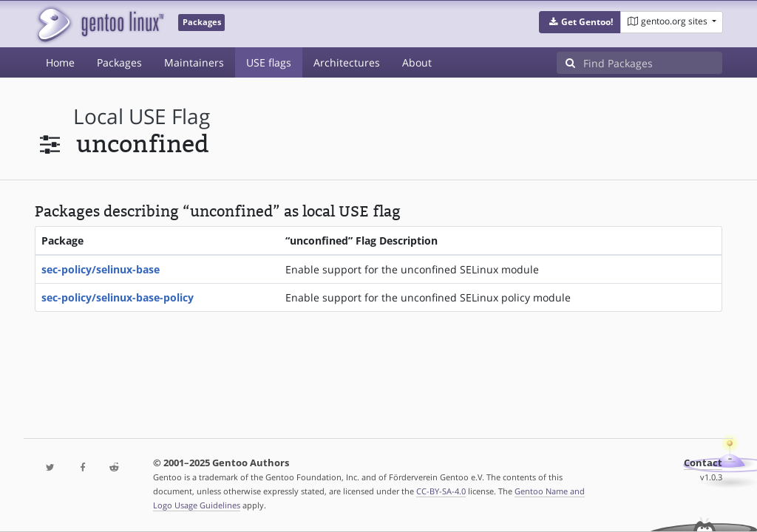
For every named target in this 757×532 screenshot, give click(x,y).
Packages (119, 62)
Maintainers (194, 62)
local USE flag (142, 116)
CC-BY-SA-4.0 (441, 491)
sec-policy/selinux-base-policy (118, 297)
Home (60, 62)
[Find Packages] (653, 63)
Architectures (347, 62)
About (417, 62)
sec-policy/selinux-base (101, 269)
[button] (580, 22)
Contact (703, 463)
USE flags (269, 62)
